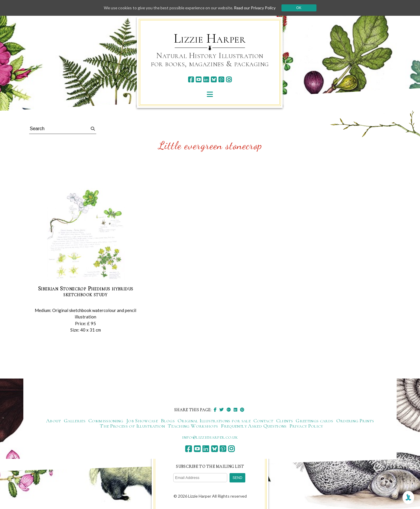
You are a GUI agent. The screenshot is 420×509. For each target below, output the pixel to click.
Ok (301, 8)
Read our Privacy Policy (257, 8)
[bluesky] (214, 80)
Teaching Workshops (193, 426)
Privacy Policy (306, 426)
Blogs (168, 421)
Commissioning (106, 421)
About (54, 421)
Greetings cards (314, 421)
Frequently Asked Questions (254, 426)
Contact (263, 421)
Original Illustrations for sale (214, 421)
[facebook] (191, 80)
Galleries (75, 421)
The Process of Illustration (132, 426)
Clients (285, 421)
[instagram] (229, 80)
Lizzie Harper (210, 39)
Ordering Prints (355, 421)
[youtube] (198, 80)
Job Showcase (142, 421)
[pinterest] (221, 80)
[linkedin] (206, 80)
